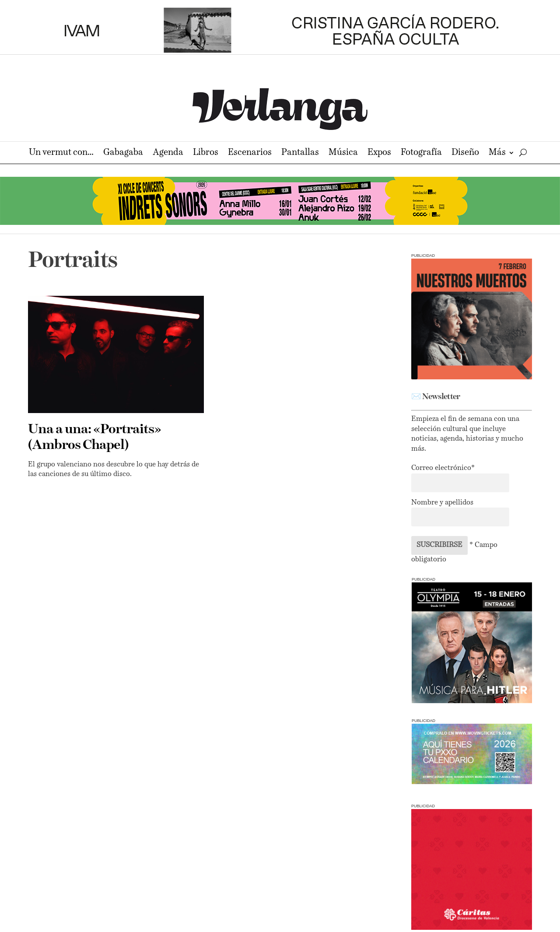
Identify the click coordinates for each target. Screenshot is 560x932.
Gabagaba (123, 153)
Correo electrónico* (443, 468)
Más (497, 153)
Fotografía (421, 153)
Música (343, 153)
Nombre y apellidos (442, 503)
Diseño (465, 153)
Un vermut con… (61, 153)
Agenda (168, 153)
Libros (206, 153)
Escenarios (250, 153)
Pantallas (300, 153)
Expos (379, 153)
